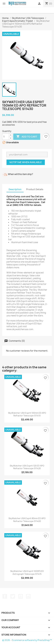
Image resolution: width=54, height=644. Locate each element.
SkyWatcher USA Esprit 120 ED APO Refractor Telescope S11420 (27, 467)
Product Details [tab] (35, 189)
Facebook (5, 596)
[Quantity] (6, 137)
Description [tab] (15, 189)
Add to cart (27, 137)
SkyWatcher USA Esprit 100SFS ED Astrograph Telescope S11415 (27, 573)
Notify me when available (26, 162)
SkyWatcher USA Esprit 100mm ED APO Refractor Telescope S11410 (27, 414)
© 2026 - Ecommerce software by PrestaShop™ (27, 640)
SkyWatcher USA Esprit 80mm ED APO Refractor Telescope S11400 (27, 520)
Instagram (28, 596)
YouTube (21, 596)
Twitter (13, 596)
